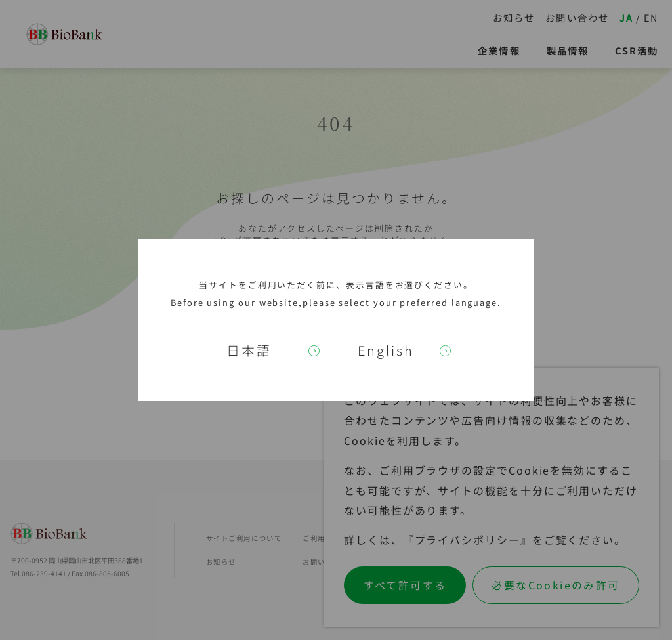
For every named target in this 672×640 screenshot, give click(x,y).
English (386, 350)
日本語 (249, 350)
